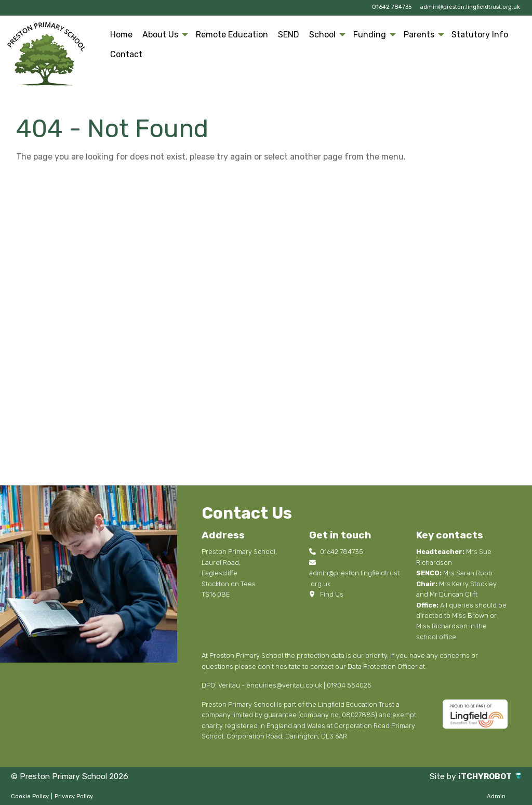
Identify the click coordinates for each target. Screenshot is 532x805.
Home (121, 35)
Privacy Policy (74, 796)
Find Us (326, 594)
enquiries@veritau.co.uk (284, 685)
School (322, 35)
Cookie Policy (30, 796)
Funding (370, 35)
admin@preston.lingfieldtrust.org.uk (470, 7)
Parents (419, 35)
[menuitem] (122, 35)
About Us (160, 35)
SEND (289, 35)
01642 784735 (392, 7)
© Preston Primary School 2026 (72, 776)
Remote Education (232, 35)
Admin (496, 796)
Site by (441, 776)
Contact (126, 54)
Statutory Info (480, 35)
